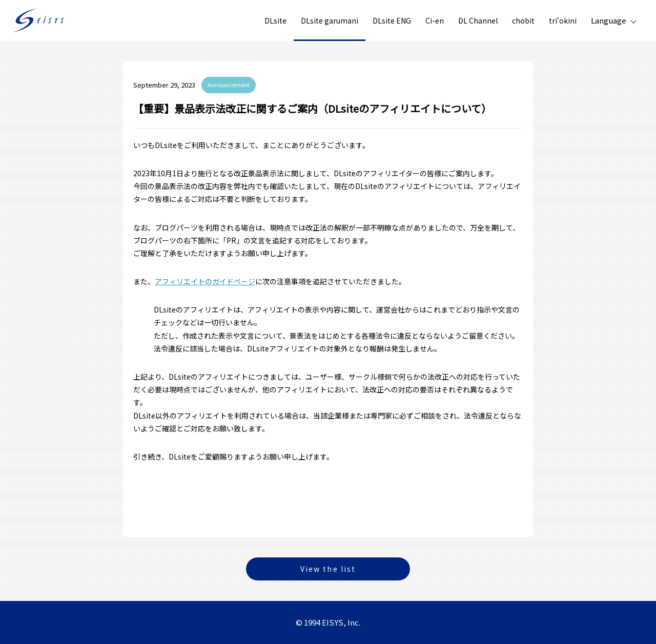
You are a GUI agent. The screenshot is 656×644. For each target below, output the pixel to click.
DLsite (275, 20)
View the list (328, 569)
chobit (523, 20)
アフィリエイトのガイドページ (205, 281)
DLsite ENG (392, 20)
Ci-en (435, 20)
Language (609, 20)
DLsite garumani (330, 20)
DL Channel (478, 20)
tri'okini (563, 20)
